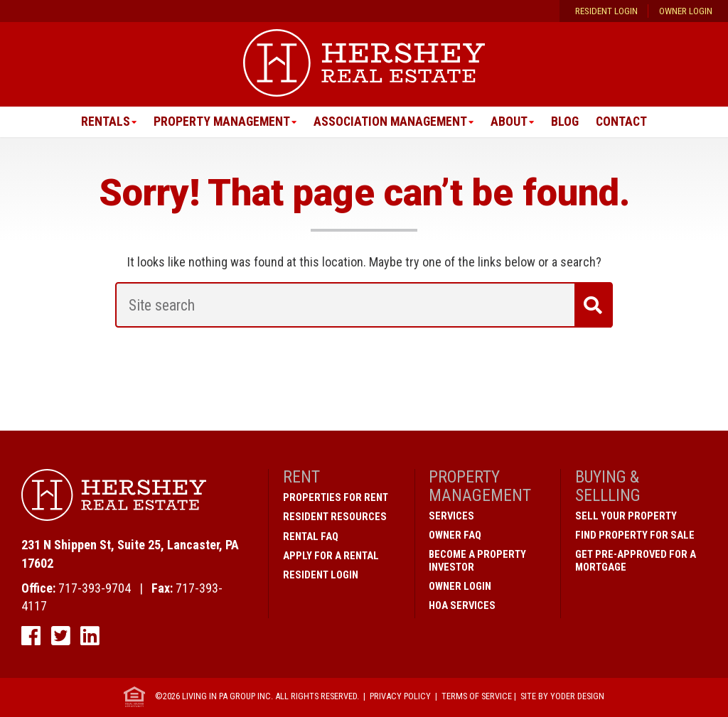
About (510, 122)
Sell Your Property (626, 516)
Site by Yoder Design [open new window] (562, 697)
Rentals (102, 122)
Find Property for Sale (635, 535)
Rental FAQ (311, 537)
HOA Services (462, 605)
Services (451, 516)
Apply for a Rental (331, 556)
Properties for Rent (336, 498)
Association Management (390, 122)
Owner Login (686, 11)
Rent (301, 478)
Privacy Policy (400, 697)
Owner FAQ (455, 535)
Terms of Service (477, 697)
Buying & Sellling (608, 486)
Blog (567, 122)
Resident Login (606, 11)
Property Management (219, 122)
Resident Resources (335, 517)
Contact (624, 122)
